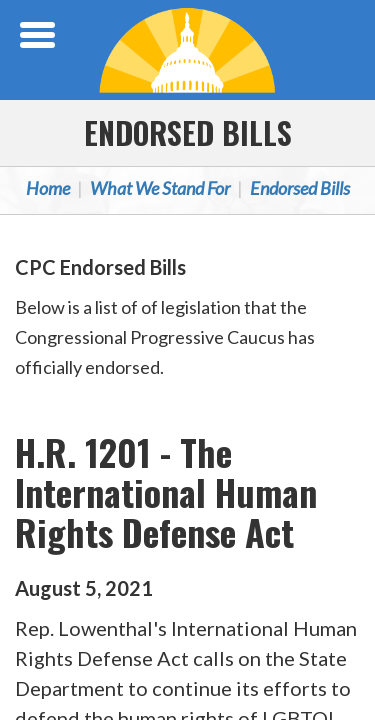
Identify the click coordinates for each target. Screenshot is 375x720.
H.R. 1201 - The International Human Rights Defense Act (166, 491)
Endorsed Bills (188, 132)
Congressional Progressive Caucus (188, 50)
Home (48, 188)
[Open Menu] (40, 35)
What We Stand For (160, 188)
